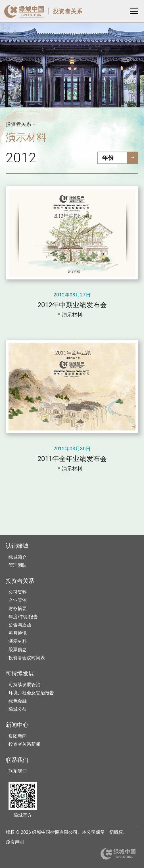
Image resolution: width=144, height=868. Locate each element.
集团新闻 (18, 736)
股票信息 (18, 650)
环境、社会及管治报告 (31, 693)
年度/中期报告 (23, 617)
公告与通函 (20, 625)
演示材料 (72, 315)
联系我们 (18, 771)
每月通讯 (18, 633)
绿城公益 (18, 709)
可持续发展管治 (24, 685)
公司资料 (18, 592)
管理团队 (18, 565)
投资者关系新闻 (24, 744)
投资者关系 (68, 11)
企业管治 (18, 600)
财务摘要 (18, 609)
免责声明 (15, 842)
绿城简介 (18, 557)
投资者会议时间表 (27, 658)
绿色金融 (18, 701)
